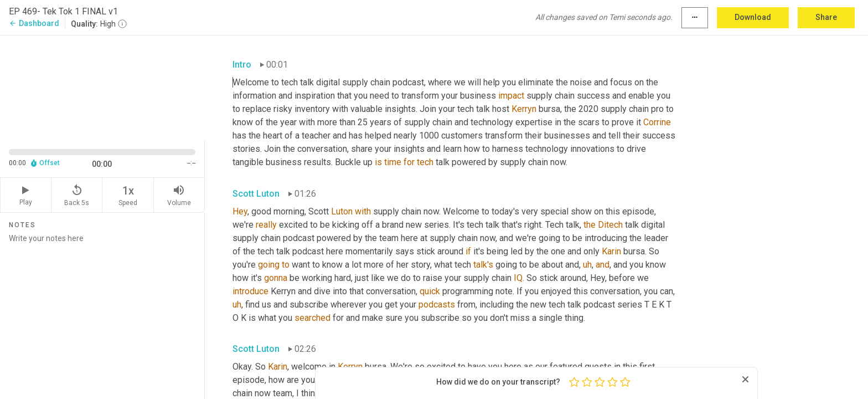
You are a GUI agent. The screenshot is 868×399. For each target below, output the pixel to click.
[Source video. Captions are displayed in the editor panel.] (102, 87)
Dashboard (34, 23)
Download (753, 17)
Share (826, 17)
